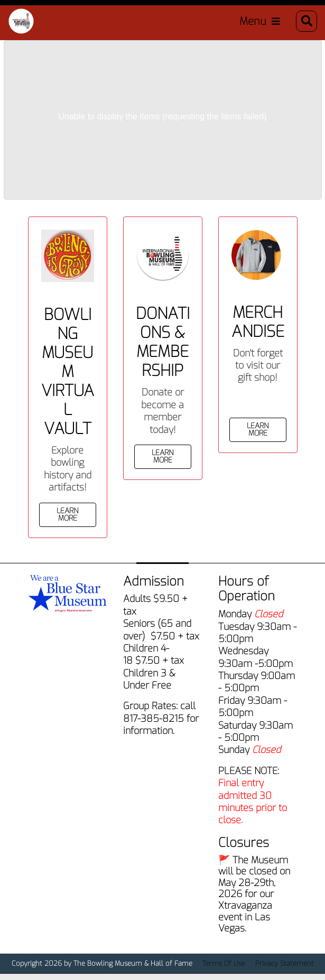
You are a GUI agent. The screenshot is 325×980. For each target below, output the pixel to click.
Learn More (67, 515)
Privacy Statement (285, 963)
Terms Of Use (224, 963)
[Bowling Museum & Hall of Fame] (21, 21)
